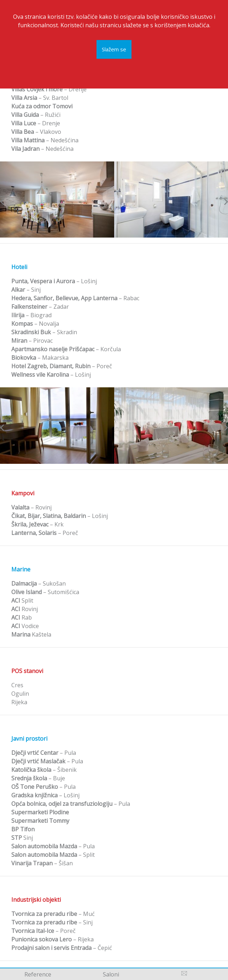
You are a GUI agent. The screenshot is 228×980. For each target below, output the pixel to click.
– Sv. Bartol (40, 98)
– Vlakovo (36, 132)
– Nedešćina (45, 140)
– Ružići (36, 115)
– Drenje (49, 89)
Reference (38, 974)
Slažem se (114, 47)
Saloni (111, 974)
